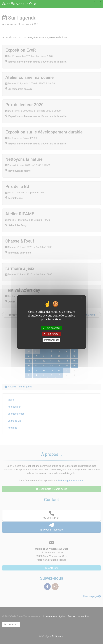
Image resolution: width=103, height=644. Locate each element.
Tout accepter (52, 328)
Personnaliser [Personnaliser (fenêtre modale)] (52, 340)
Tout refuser (52, 334)
